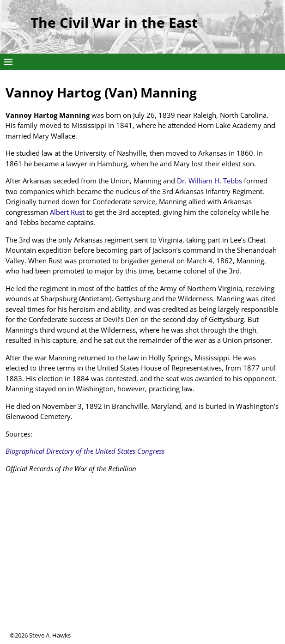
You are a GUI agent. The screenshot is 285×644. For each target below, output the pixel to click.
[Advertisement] (142, 566)
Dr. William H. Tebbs (209, 181)
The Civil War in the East (114, 22)
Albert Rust (67, 212)
